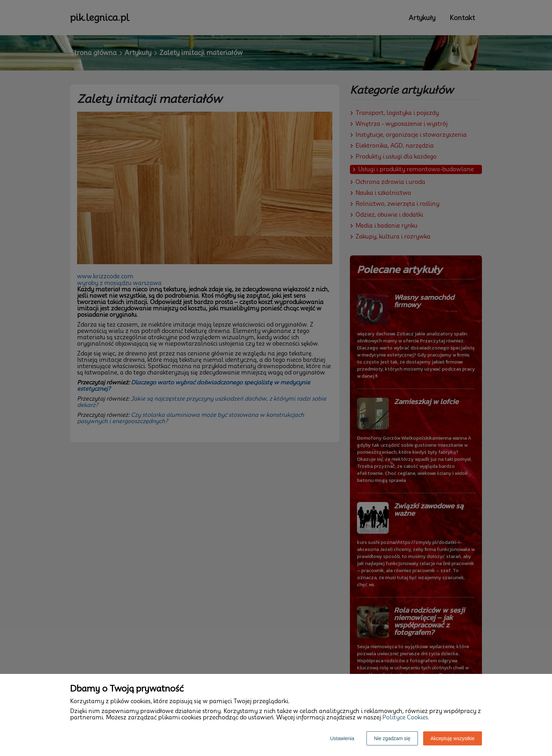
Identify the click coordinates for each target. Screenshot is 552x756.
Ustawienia (342, 738)
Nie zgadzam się (392, 738)
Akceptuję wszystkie (453, 738)
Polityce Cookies (405, 717)
